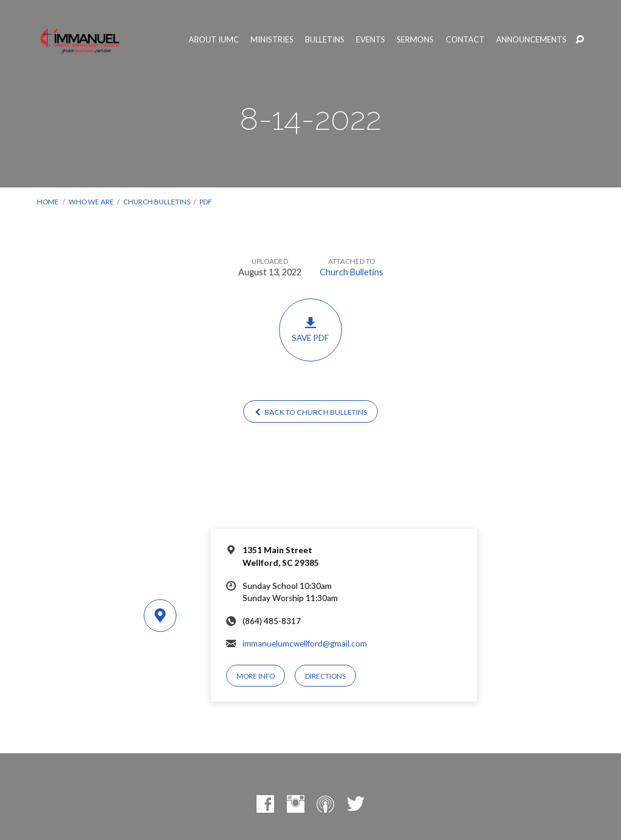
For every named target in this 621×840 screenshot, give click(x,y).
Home (48, 202)
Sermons (415, 40)
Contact (465, 40)
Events (371, 40)
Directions (325, 676)
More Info (256, 676)
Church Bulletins (157, 202)
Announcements (531, 40)
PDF (206, 202)
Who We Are (91, 202)
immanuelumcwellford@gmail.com (305, 643)
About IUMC (214, 40)
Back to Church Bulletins (311, 412)
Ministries (272, 40)
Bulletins (325, 40)
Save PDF (310, 329)
